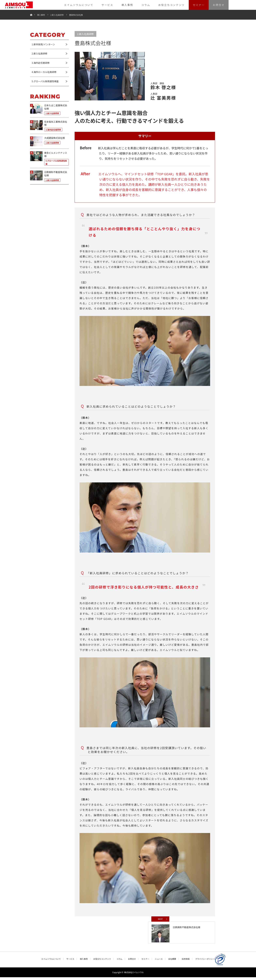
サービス (107, 5)
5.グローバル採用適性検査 (45, 81)
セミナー (199, 5)
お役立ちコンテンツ (171, 5)
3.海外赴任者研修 (41, 63)
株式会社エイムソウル (134, 975)
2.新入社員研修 (57, 15)
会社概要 (172, 962)
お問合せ (219, 5)
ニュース (159, 962)
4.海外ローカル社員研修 (44, 72)
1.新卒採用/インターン (43, 44)
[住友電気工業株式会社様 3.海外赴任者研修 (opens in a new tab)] (49, 126)
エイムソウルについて (79, 5)
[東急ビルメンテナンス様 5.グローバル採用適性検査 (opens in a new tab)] (49, 158)
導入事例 (127, 5)
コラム (146, 5)
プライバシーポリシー (205, 962)
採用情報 (186, 962)
